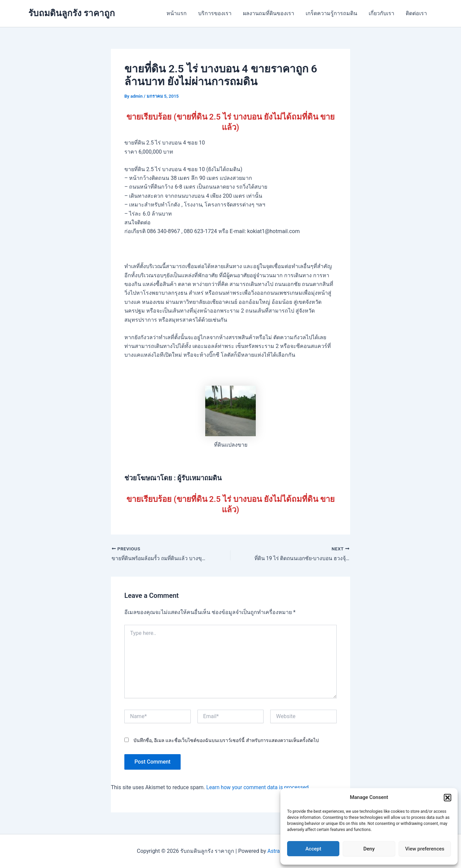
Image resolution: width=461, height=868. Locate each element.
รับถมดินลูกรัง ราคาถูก (72, 13)
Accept (313, 849)
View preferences (425, 849)
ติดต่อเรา (417, 13)
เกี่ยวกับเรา (382, 13)
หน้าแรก (180, 13)
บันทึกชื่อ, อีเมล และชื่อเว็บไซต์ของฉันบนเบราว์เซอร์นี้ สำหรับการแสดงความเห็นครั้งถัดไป (226, 740)
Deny (369, 849)
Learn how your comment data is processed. (259, 788)
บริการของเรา (218, 13)
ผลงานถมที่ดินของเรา (271, 13)
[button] (448, 798)
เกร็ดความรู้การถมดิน (333, 13)
